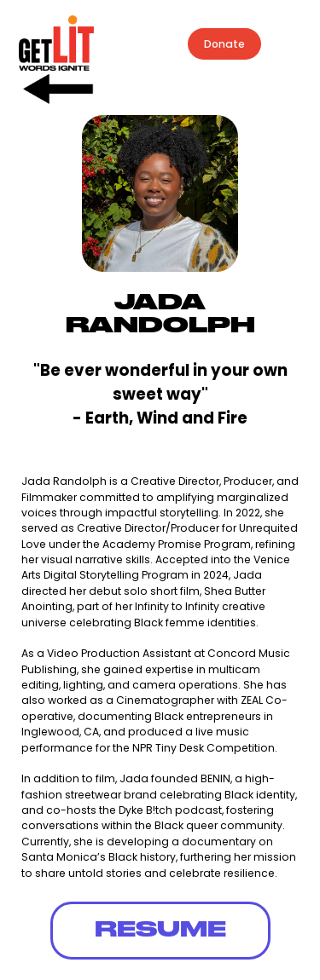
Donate (224, 44)
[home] (52, 44)
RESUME (160, 930)
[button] (292, 44)
